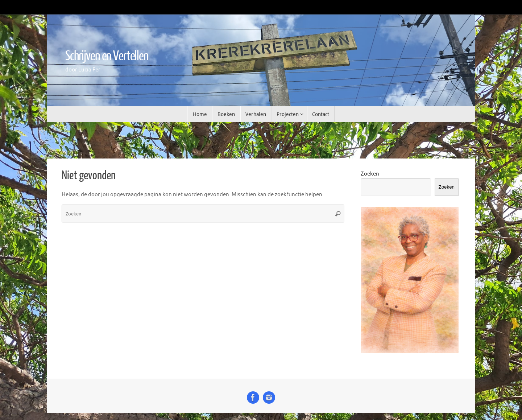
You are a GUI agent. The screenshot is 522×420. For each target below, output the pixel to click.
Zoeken (370, 174)
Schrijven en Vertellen (107, 56)
